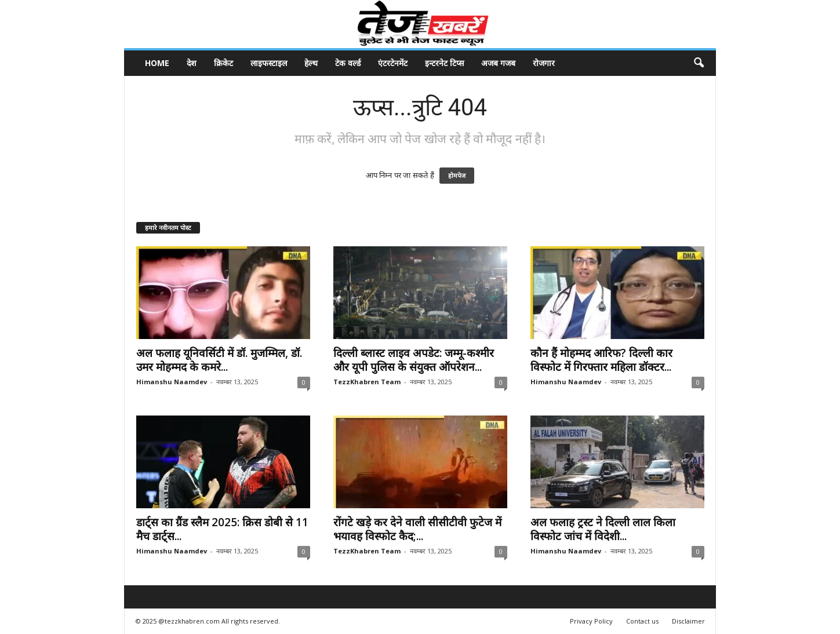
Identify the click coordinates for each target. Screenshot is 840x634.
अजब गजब (498, 63)
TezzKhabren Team (367, 382)
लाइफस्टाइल (269, 63)
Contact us (642, 621)
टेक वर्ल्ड (348, 63)
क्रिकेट (223, 63)
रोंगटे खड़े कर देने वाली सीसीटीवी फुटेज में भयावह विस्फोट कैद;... (417, 529)
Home (157, 63)
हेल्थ (311, 63)
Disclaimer (688, 621)
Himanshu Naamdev (172, 382)
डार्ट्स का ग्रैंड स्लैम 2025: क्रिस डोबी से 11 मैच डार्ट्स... (222, 529)
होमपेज (457, 176)
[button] (699, 63)
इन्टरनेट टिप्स (444, 63)
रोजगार (544, 63)
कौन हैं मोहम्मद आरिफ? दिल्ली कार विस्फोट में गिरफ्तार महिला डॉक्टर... (601, 360)
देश (192, 63)
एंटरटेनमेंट (393, 63)
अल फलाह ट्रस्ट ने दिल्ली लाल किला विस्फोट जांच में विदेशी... (603, 529)
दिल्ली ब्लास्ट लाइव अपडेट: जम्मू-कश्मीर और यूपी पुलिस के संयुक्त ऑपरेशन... (414, 360)
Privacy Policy (591, 621)
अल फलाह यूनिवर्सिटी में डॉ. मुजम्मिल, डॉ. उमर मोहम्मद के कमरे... (219, 360)
